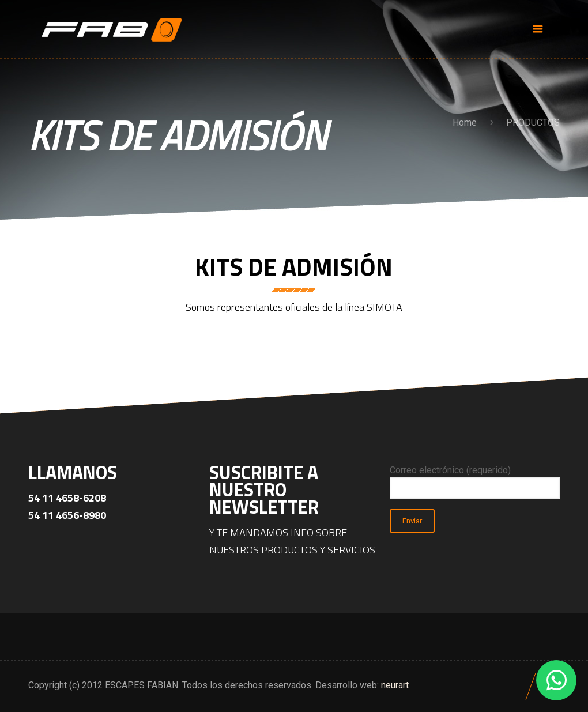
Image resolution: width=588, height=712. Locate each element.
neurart (395, 685)
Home (465, 123)
